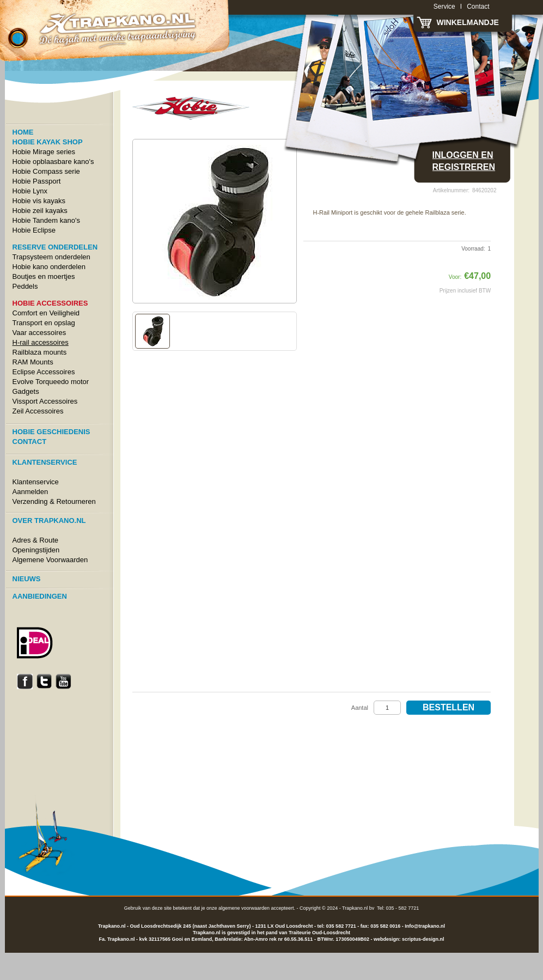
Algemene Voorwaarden (50, 560)
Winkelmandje (468, 22)
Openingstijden (36, 550)
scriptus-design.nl (423, 939)
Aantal (360, 708)
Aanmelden (30, 492)
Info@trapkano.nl (425, 926)
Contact (478, 7)
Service (444, 7)
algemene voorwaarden (244, 908)
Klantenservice (36, 482)
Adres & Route (36, 540)
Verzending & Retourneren (54, 501)
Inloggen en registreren (464, 161)
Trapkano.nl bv (358, 908)
